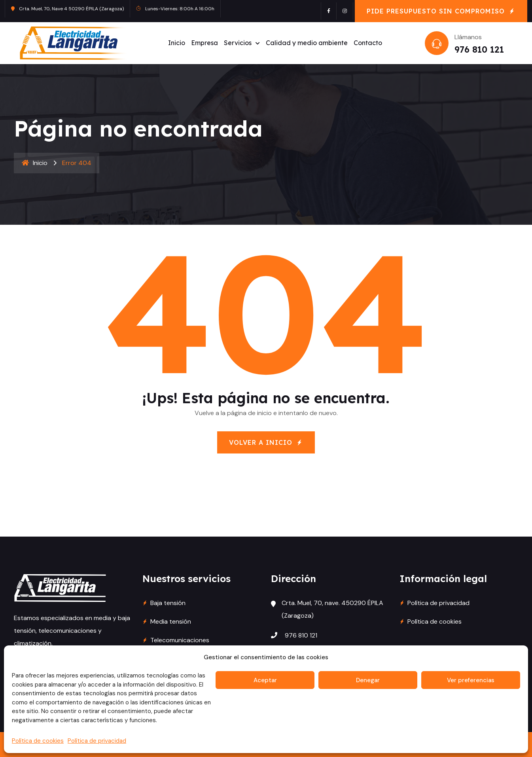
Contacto (368, 43)
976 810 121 (479, 49)
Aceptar (265, 680)
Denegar (368, 680)
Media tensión (171, 621)
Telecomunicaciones (180, 640)
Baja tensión (168, 603)
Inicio (177, 43)
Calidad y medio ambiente (307, 43)
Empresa (204, 43)
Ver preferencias (471, 680)
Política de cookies (38, 741)
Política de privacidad (97, 741)
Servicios (238, 43)
